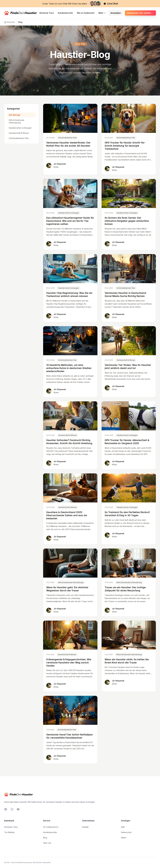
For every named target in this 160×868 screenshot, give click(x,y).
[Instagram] (12, 809)
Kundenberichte (65, 13)
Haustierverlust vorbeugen (20, 128)
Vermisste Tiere (47, 13)
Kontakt (85, 827)
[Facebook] (6, 809)
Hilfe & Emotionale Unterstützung (17, 121)
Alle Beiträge (15, 115)
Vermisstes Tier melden (140, 13)
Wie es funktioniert (86, 13)
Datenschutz (126, 832)
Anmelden (116, 13)
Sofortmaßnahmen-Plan (19, 138)
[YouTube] (18, 809)
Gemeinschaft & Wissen (19, 133)
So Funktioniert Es (51, 827)
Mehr (102, 13)
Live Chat (111, 4)
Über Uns (47, 843)
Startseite (9, 22)
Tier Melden (9, 832)
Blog (45, 838)
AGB (123, 827)
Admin (124, 838)
